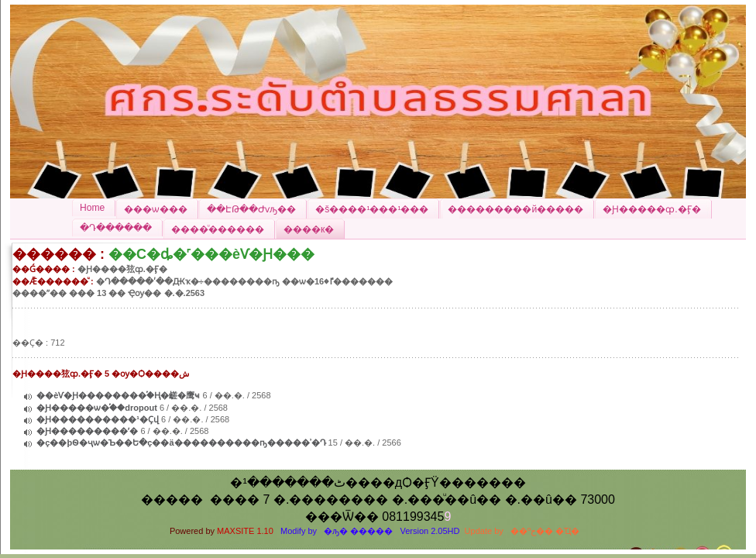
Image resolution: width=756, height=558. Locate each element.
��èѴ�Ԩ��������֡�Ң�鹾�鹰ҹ (118, 395)
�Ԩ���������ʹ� (87, 431)
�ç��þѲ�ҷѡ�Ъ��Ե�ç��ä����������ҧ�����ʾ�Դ (181, 443)
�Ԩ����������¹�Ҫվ (99, 419)
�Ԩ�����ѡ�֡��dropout (97, 408)
